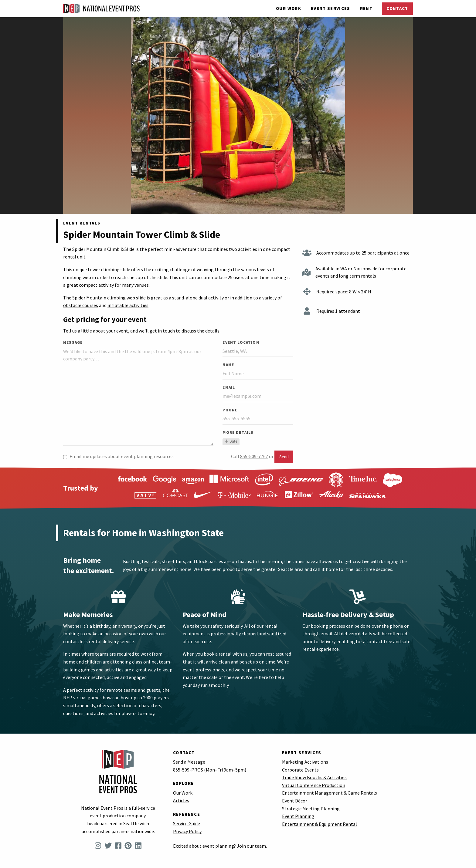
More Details (238, 432)
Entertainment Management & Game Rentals (330, 793)
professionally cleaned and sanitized (248, 633)
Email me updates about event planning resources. (119, 456)
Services (331, 8)
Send (284, 457)
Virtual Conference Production (314, 785)
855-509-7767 (254, 456)
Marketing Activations (305, 762)
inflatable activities (128, 305)
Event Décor (295, 801)
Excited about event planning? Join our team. (220, 846)
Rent (366, 8)
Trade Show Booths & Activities (314, 777)
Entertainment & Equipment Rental (320, 824)
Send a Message (189, 762)
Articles (181, 800)
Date (231, 441)
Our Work (289, 8)
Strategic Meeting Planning (311, 809)
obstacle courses (81, 305)
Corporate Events (300, 770)
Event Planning (298, 816)
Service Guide (187, 823)
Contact (397, 8)
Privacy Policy (187, 831)
